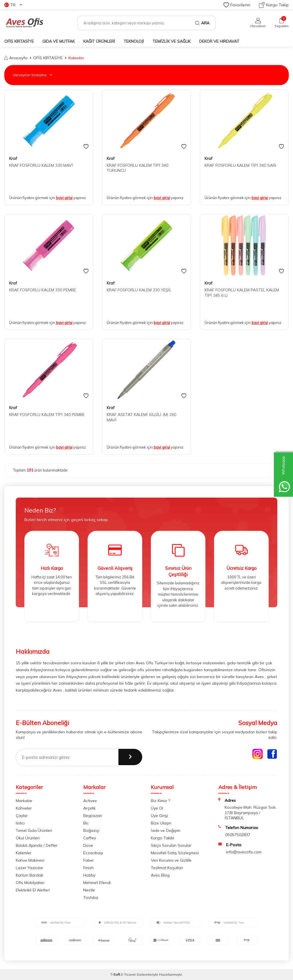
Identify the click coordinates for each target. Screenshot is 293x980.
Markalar (24, 801)
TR (13, 5)
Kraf (13, 158)
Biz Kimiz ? (160, 801)
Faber (89, 860)
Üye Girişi (159, 816)
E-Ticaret (128, 974)
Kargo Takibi (163, 838)
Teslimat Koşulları (167, 868)
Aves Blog (160, 875)
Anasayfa (16, 58)
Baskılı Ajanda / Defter (37, 845)
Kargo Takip (274, 5)
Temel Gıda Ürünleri (34, 830)
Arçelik (89, 808)
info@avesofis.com (244, 852)
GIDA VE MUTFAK (59, 41)
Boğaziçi (91, 830)
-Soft (116, 974)
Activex (90, 801)
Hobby (89, 875)
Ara (202, 23)
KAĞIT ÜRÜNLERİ (99, 41)
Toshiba (91, 897)
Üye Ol (157, 808)
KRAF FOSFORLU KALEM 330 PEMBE (43, 290)
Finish (88, 868)
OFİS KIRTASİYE (19, 41)
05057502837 (238, 835)
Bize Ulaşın (161, 823)
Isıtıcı (20, 823)
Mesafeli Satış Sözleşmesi (175, 853)
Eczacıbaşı (93, 853)
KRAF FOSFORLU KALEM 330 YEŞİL (139, 290)
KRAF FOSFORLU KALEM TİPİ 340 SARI (240, 165)
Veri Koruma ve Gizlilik (171, 860)
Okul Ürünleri (28, 838)
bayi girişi (64, 198)
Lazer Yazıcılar (29, 868)
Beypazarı (93, 816)
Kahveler (24, 808)
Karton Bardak (29, 875)
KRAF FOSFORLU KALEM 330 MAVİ (41, 165)
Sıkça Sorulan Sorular (171, 845)
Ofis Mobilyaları (30, 883)
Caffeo (90, 838)
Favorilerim (237, 5)
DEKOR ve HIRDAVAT (219, 41)
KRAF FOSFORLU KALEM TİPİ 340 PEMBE (47, 415)
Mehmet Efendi (97, 883)
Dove (88, 845)
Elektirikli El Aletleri (33, 890)
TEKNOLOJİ (134, 41)
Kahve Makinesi (30, 860)
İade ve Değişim (166, 830)
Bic (86, 823)
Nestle (89, 890)
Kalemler (24, 853)
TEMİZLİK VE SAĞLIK (172, 41)
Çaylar (22, 816)
